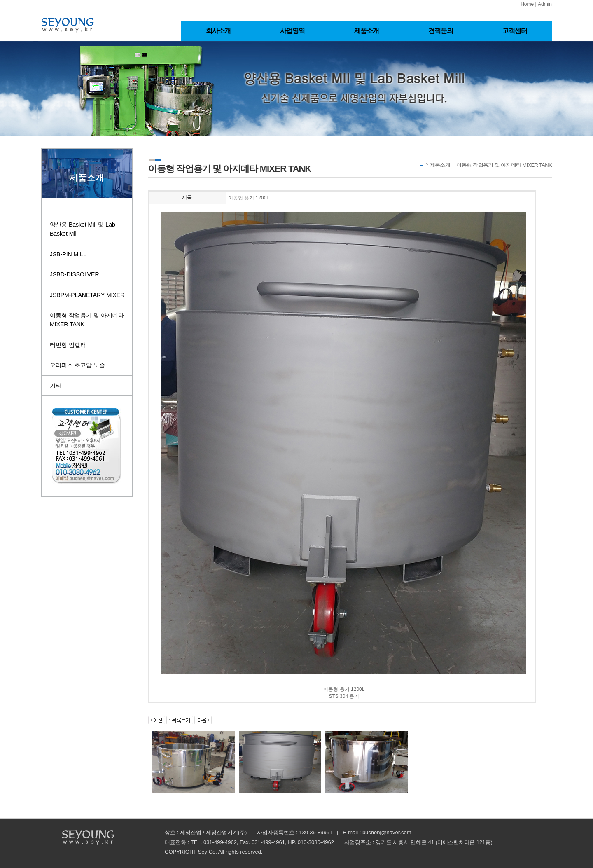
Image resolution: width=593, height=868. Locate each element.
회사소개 (218, 31)
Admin (545, 4)
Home (527, 4)
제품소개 (367, 31)
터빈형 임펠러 (68, 345)
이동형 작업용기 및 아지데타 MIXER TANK (87, 320)
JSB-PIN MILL (68, 254)
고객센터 (515, 31)
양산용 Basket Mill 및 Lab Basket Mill (83, 229)
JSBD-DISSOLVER (75, 274)
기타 (56, 386)
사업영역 (293, 31)
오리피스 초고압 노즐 (77, 365)
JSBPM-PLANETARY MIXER (87, 295)
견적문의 (441, 31)
